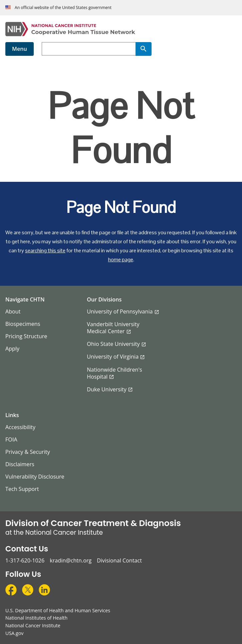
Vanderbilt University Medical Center (113, 328)
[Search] (144, 49)
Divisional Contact (119, 560)
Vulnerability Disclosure (35, 477)
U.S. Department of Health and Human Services (58, 610)
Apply (12, 349)
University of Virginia (113, 357)
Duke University (107, 389)
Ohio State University (113, 344)
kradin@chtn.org (71, 560)
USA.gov (14, 633)
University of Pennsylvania (120, 311)
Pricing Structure (26, 336)
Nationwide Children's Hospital (114, 373)
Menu (20, 49)
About (13, 311)
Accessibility (20, 427)
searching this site (45, 250)
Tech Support (22, 489)
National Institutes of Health (36, 618)
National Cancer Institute (33, 625)
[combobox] (89, 49)
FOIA (11, 439)
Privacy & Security (28, 452)
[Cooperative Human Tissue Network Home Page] (121, 29)
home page (121, 260)
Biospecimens (23, 324)
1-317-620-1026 (25, 560)
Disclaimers (20, 464)
